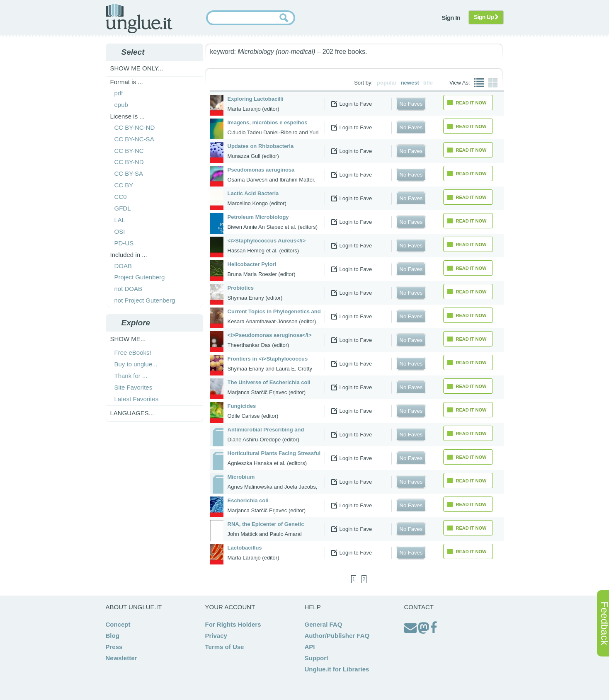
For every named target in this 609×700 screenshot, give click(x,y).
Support (317, 658)
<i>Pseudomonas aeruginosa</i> (270, 335)
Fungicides (242, 406)
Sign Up (486, 17)
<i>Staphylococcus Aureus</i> (267, 241)
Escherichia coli (248, 500)
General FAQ (324, 624)
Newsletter (121, 658)
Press (114, 647)
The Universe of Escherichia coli (269, 382)
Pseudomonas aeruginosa (261, 170)
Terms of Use (225, 647)
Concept (118, 624)
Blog (113, 636)
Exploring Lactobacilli (256, 99)
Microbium (241, 477)
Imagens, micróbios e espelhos (268, 122)
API (310, 647)
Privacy (216, 636)
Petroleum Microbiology (258, 217)
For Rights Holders (233, 624)
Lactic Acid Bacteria (253, 193)
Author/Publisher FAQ (337, 636)
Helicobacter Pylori (252, 264)
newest (410, 83)
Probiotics (241, 288)
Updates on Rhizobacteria (261, 146)
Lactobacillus (245, 548)
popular (387, 83)
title (428, 83)
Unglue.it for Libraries (337, 669)
